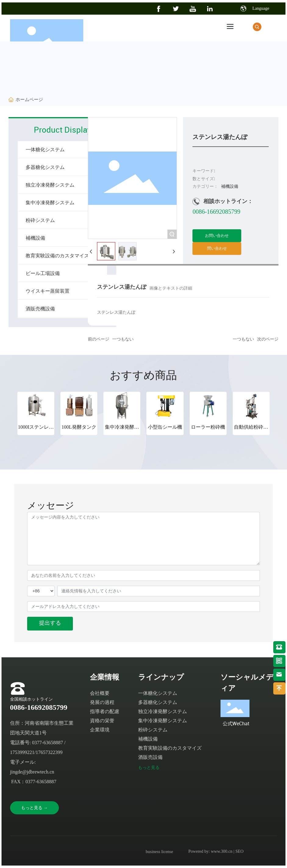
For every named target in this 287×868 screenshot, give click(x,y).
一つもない (123, 339)
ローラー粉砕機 (208, 427)
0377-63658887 (47, 743)
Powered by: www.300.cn (211, 851)
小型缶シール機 (165, 427)
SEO (239, 851)
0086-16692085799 (216, 212)
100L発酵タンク (79, 427)
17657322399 (49, 752)
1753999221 (22, 752)
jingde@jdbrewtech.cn (32, 772)
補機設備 (230, 186)
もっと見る (149, 768)
